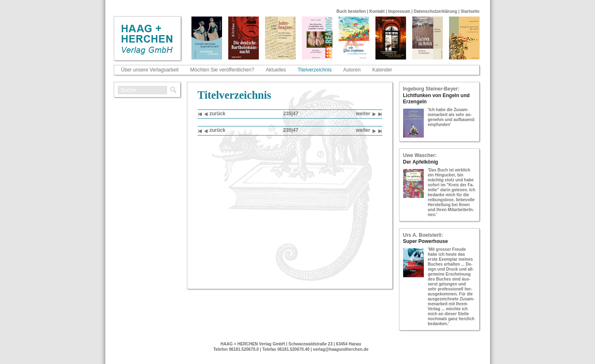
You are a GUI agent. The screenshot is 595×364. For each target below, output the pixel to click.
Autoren (352, 70)
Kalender (382, 70)
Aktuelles (276, 70)
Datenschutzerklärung (436, 11)
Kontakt (377, 11)
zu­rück (215, 114)
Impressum (399, 11)
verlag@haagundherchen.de (341, 349)
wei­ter (366, 114)
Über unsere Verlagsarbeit (150, 70)
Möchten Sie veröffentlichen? (222, 70)
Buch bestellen (351, 11)
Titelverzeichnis (315, 70)
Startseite (470, 11)
